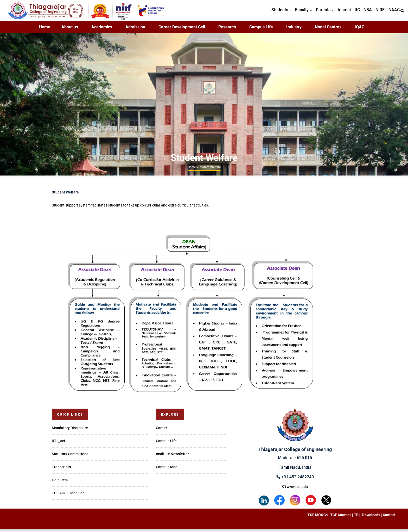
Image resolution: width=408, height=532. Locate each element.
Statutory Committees (70, 457)
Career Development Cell (182, 30)
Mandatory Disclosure (70, 431)
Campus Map (167, 470)
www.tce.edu (295, 490)
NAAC (393, 12)
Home (45, 30)
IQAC (359, 30)
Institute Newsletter (172, 457)
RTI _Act (59, 444)
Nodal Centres (328, 30)
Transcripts (61, 470)
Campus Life (261, 30)
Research (227, 30)
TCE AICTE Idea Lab (68, 496)
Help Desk (60, 483)
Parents (317, 12)
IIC (352, 12)
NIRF (378, 12)
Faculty (294, 12)
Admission (135, 30)
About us (70, 30)
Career (161, 431)
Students (270, 12)
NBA (364, 12)
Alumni (338, 12)
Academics (102, 30)
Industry (294, 30)
